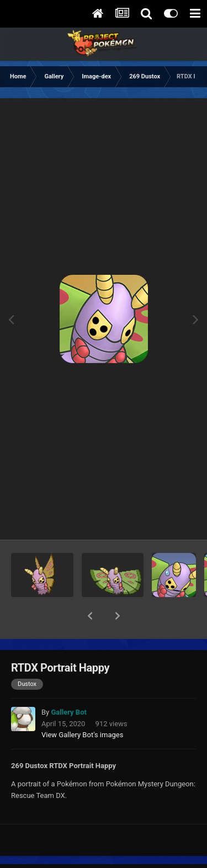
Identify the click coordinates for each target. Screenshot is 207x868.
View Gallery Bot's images (82, 706)
